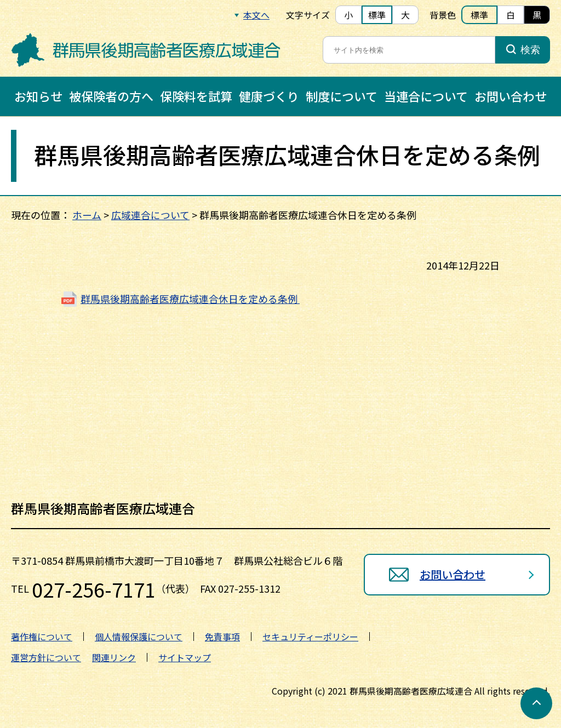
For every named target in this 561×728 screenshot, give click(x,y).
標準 (377, 15)
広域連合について (150, 215)
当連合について (426, 96)
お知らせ (38, 96)
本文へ (256, 15)
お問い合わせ (511, 96)
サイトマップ (185, 657)
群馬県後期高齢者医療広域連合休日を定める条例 (190, 298)
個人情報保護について (139, 637)
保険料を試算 (196, 96)
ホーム (87, 215)
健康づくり (269, 96)
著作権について (42, 637)
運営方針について (46, 657)
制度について (342, 96)
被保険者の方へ (111, 96)
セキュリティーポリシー (310, 637)
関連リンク (114, 657)
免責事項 (222, 637)
